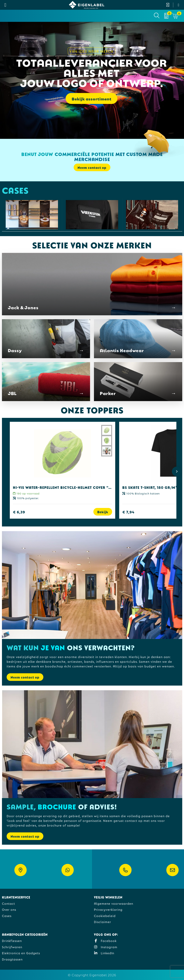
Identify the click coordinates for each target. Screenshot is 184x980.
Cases (7, 916)
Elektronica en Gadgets (21, 953)
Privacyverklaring (108, 909)
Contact (8, 903)
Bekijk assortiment (92, 98)
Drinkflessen (12, 941)
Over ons (9, 909)
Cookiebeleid (105, 916)
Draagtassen (12, 959)
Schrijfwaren (12, 947)
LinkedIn (104, 953)
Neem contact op (92, 167)
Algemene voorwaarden (114, 903)
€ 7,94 (128, 512)
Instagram (106, 947)
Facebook (105, 941)
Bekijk (103, 512)
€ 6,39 (19, 512)
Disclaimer (103, 922)
